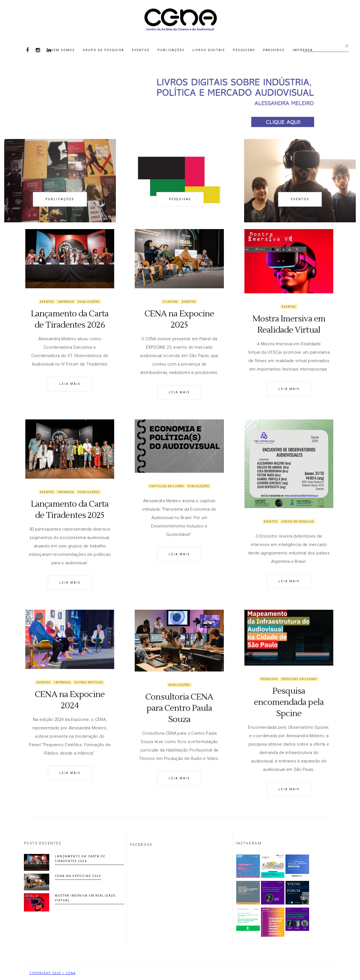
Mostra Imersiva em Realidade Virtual (289, 324)
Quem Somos (62, 50)
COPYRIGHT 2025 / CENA (53, 973)
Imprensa (66, 302)
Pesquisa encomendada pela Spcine (289, 702)
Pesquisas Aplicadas (299, 679)
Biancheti (321, 973)
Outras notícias (89, 682)
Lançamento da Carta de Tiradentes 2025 (70, 510)
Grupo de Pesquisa (103, 50)
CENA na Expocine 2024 (70, 700)
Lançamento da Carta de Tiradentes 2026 (70, 319)
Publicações (171, 50)
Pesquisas (244, 50)
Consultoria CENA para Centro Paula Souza (179, 708)
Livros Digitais (209, 50)
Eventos (141, 50)
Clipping (170, 302)
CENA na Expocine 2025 (179, 319)
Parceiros (274, 50)
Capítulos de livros (167, 486)
